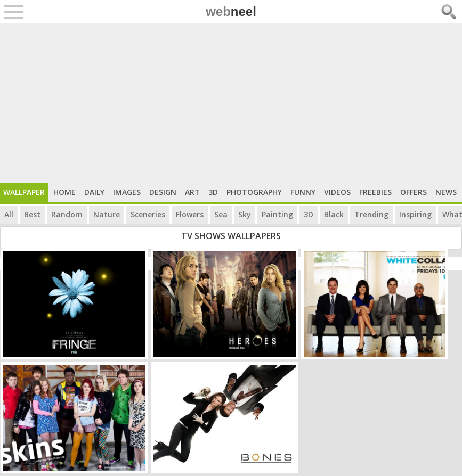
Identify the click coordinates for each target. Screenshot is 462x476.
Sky (245, 214)
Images (127, 192)
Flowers (190, 214)
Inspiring (415, 214)
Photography (254, 192)
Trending (371, 214)
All (9, 214)
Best (32, 214)
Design (163, 192)
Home (64, 192)
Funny (303, 192)
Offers (414, 192)
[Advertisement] (231, 103)
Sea (221, 214)
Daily (94, 192)
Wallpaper (24, 192)
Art (192, 192)
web (231, 11)
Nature (107, 214)
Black (334, 214)
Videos (337, 192)
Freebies (375, 192)
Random (67, 214)
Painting (277, 214)
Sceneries (148, 214)
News (446, 192)
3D (213, 192)
